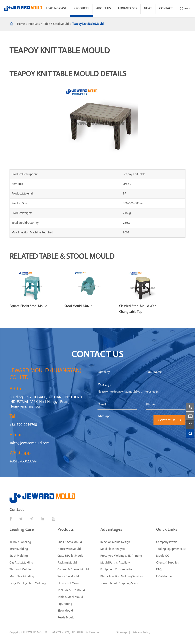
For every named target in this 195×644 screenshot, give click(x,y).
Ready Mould (66, 618)
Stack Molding (19, 556)
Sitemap (122, 633)
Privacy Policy (141, 633)
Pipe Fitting (65, 604)
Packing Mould (67, 563)
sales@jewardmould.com (30, 443)
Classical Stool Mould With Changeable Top (138, 309)
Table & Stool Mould (56, 24)
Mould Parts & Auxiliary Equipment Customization (117, 566)
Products (81, 8)
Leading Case (56, 8)
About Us (103, 8)
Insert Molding (19, 549)
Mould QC (163, 556)
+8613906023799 (23, 461)
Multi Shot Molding (22, 576)
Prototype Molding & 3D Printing (121, 556)
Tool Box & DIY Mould (71, 590)
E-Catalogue (164, 576)
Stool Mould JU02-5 (78, 306)
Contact (166, 8)
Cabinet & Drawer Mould (73, 570)
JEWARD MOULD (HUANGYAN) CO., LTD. (51, 633)
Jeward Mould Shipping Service (120, 583)
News (148, 8)
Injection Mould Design (115, 542)
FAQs (159, 570)
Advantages (127, 8)
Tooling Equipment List (171, 549)
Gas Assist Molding (21, 563)
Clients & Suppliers (168, 563)
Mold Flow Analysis (113, 549)
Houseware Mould (69, 549)
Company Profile (167, 542)
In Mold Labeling (20, 542)
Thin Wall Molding (21, 570)
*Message (104, 385)
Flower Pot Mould (69, 583)
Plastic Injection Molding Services (121, 576)
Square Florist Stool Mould (28, 306)
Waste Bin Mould (68, 576)
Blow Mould (65, 611)
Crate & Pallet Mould (70, 556)
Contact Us (169, 420)
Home (21, 24)
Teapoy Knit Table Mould (88, 24)
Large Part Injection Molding (28, 583)
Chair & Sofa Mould (70, 542)
